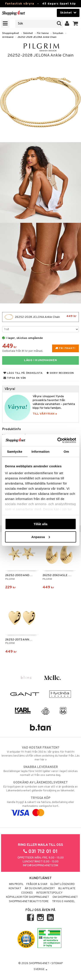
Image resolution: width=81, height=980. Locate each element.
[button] (75, 24)
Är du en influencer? (40, 889)
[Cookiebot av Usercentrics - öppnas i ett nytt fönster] (58, 440)
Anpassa (41, 537)
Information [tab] (41, 452)
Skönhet (28, 33)
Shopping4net (11, 33)
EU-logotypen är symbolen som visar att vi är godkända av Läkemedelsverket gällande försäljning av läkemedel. (40, 786)
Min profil (16, 884)
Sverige (40, 969)
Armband (8, 37)
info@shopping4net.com (40, 866)
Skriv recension (60, 373)
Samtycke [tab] (15, 452)
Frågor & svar (37, 884)
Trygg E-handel (64, 902)
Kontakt (15, 889)
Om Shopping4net (65, 897)
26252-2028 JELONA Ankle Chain (37, 37)
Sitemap (57, 963)
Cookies (27, 893)
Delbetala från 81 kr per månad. (23, 351)
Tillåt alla (41, 524)
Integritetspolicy (49, 893)
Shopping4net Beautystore (29, 902)
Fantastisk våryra (20, 4)
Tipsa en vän (15, 378)
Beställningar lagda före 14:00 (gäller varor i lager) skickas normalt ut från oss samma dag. (40, 771)
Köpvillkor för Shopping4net (28, 897)
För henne (43, 33)
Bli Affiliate (67, 889)
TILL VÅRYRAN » (45, 414)
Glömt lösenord (62, 884)
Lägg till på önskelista (23, 373)
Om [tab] (66, 452)
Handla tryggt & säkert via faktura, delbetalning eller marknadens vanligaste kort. (40, 805)
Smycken (58, 33)
